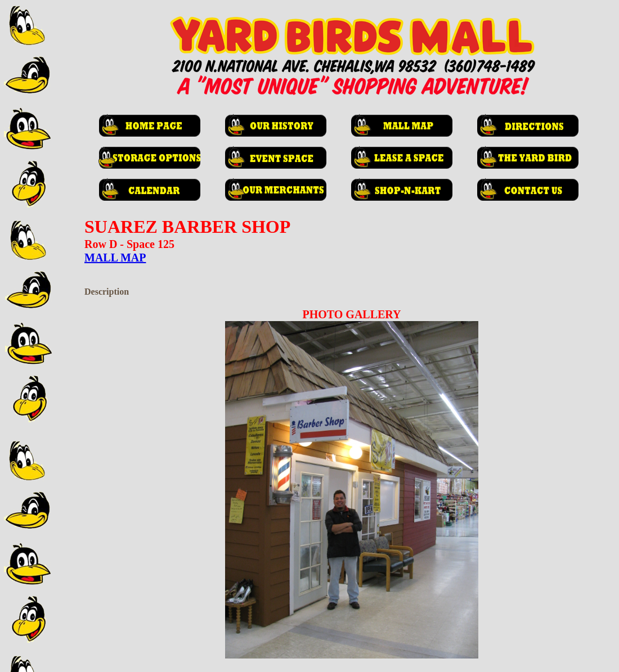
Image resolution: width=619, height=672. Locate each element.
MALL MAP (115, 258)
